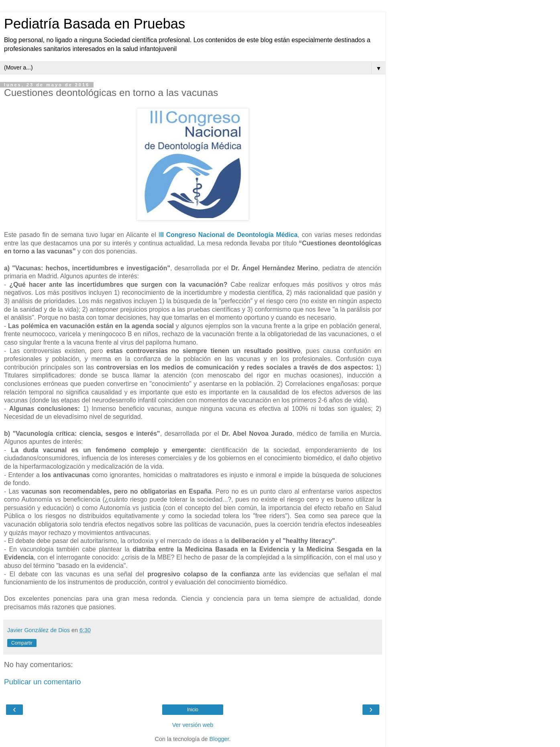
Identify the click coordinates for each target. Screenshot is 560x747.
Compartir (22, 643)
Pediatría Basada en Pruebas (95, 24)
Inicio (193, 710)
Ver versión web (193, 725)
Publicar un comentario (42, 682)
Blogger (219, 739)
